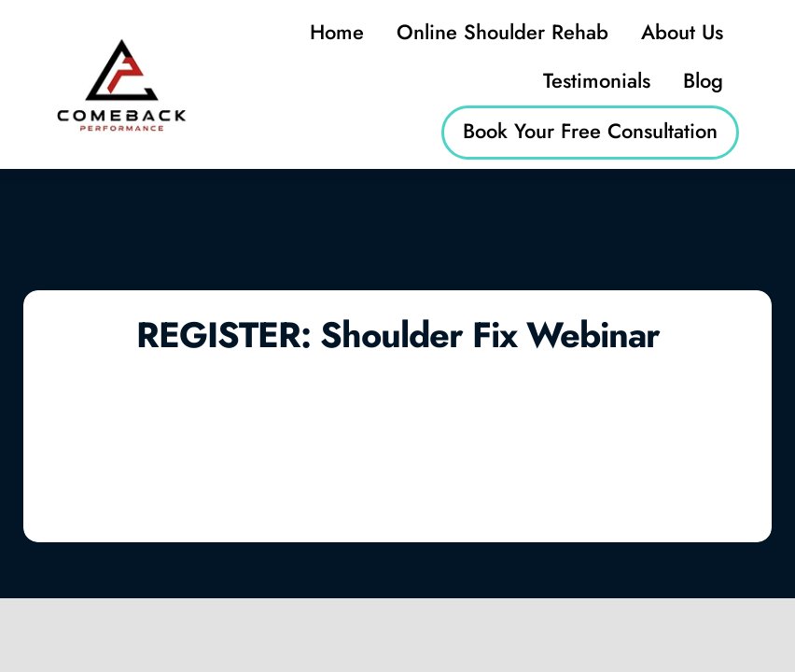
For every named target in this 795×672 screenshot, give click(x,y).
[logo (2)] (121, 44)
